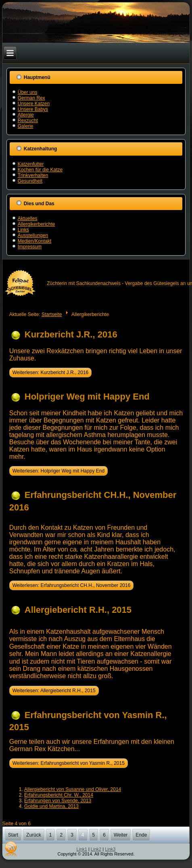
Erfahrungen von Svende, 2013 (58, 801)
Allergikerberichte (37, 224)
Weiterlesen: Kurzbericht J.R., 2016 (51, 373)
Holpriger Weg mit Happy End (87, 397)
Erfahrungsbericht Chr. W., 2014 (59, 795)
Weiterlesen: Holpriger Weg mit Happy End (58, 471)
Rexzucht (28, 121)
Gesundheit (30, 181)
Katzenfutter (31, 164)
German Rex (31, 98)
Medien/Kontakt (34, 241)
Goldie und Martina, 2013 (51, 806)
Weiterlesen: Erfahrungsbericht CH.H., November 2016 (72, 585)
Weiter (121, 835)
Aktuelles (28, 219)
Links (23, 230)
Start (13, 835)
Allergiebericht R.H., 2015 (78, 610)
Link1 (82, 849)
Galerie (26, 126)
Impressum (30, 247)
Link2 (96, 849)
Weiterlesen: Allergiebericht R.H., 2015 (54, 691)
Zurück (34, 835)
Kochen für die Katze (40, 170)
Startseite (52, 314)
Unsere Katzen (34, 104)
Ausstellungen (33, 235)
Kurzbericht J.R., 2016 (71, 334)
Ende (141, 835)
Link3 (110, 849)
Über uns (28, 92)
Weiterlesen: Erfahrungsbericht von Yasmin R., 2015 (69, 763)
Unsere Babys (33, 109)
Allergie (26, 115)
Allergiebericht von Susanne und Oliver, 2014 (73, 789)
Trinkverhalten (33, 175)
